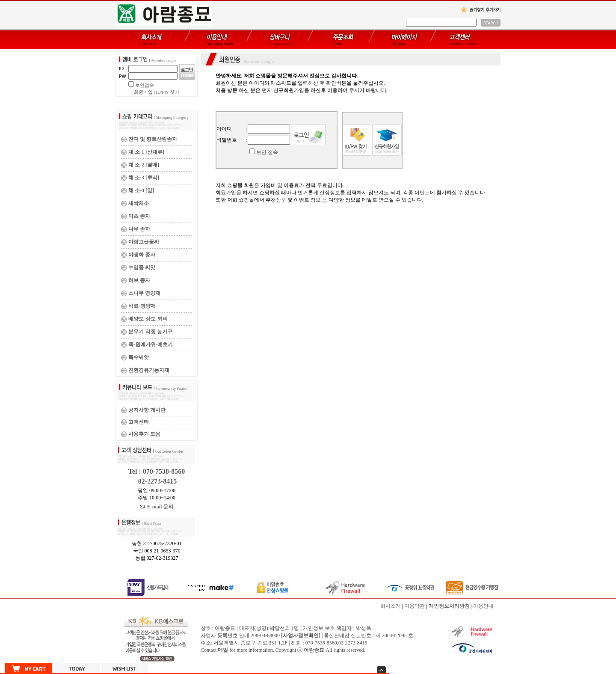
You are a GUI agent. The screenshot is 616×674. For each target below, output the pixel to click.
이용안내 (483, 606)
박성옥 (364, 628)
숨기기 (381, 670)
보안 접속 (267, 152)
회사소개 (391, 606)
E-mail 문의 (157, 507)
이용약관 (415, 606)
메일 (223, 650)
